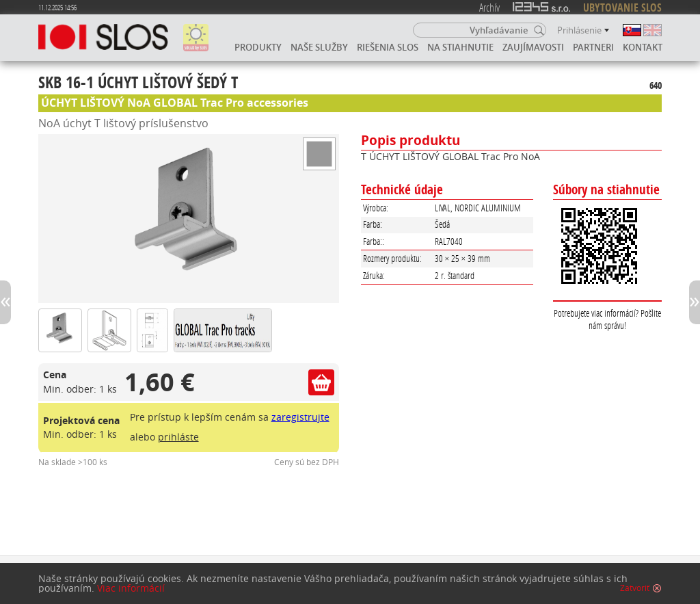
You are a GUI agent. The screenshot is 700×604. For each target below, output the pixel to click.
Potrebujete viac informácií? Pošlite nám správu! (607, 319)
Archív (489, 7)
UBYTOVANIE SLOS (622, 8)
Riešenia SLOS (388, 47)
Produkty (258, 47)
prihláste (178, 437)
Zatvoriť (635, 588)
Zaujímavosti (533, 47)
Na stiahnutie (460, 47)
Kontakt (643, 47)
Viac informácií (131, 588)
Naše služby (319, 47)
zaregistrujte (300, 417)
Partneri (593, 47)
